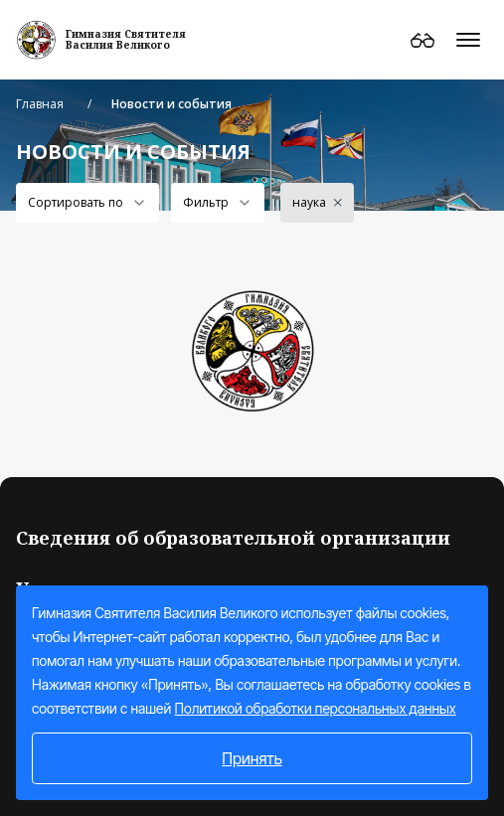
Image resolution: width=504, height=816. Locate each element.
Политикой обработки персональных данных (316, 708)
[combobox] (87, 203)
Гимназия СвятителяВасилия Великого (126, 39)
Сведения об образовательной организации (233, 538)
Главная (40, 104)
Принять (252, 758)
